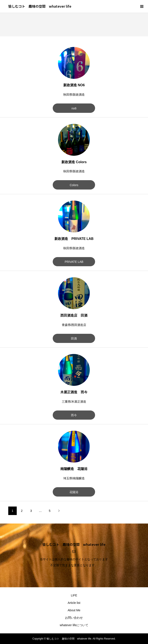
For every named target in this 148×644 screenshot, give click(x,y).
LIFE (74, 595)
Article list (74, 603)
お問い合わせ (74, 618)
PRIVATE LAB (74, 262)
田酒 (74, 338)
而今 (74, 415)
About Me (74, 610)
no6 (74, 108)
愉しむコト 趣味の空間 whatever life (40, 6)
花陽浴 (74, 492)
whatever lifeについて (74, 625)
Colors (74, 185)
